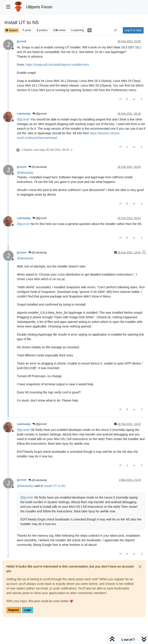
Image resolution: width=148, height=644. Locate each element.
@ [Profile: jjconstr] (23, 119)
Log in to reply (133, 30)
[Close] (140, 567)
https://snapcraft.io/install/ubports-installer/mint (57, 65)
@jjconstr (40, 114)
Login (28, 610)
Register (14, 610)
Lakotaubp (24, 114)
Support (12, 30)
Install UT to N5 (54, 486)
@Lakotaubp (38, 167)
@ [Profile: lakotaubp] (25, 173)
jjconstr (22, 41)
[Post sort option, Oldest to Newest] (116, 30)
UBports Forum (39, 7)
